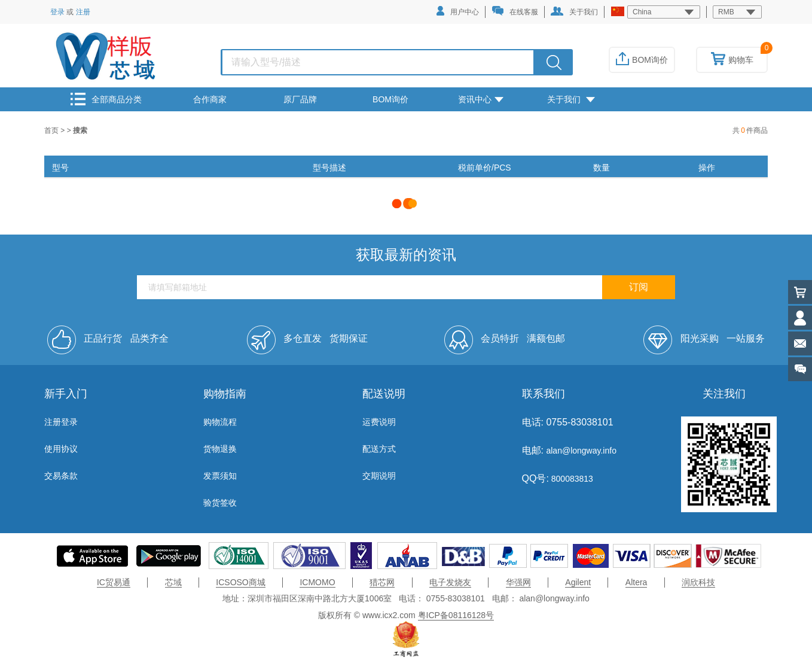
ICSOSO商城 (240, 582)
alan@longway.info (581, 451)
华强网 (518, 582)
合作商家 (210, 99)
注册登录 (61, 422)
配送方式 (379, 449)
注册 (83, 12)
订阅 (639, 287)
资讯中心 (481, 99)
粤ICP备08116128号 (456, 615)
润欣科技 (698, 582)
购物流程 (220, 422)
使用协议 (61, 449)
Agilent (578, 582)
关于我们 (574, 11)
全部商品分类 (106, 99)
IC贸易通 (114, 582)
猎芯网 (382, 582)
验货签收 (220, 503)
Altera (637, 582)
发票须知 (220, 476)
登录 (57, 12)
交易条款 (61, 476)
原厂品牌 (300, 99)
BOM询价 (642, 60)
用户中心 (458, 11)
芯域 (173, 582)
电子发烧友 (450, 582)
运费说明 (379, 422)
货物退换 (220, 449)
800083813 (571, 479)
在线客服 (515, 11)
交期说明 (379, 476)
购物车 (732, 60)
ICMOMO (317, 582)
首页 (52, 130)
